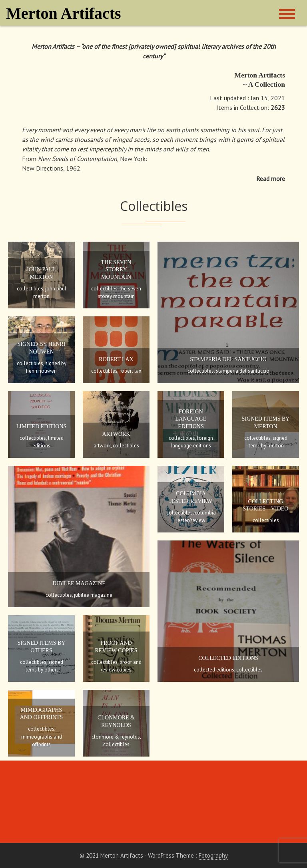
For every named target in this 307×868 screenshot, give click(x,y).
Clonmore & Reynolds (116, 737)
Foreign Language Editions (191, 419)
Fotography (213, 855)
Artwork (116, 434)
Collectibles (30, 289)
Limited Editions (42, 426)
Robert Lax (116, 359)
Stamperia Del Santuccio (228, 359)
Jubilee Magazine (79, 583)
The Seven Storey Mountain (116, 269)
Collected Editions (228, 658)
